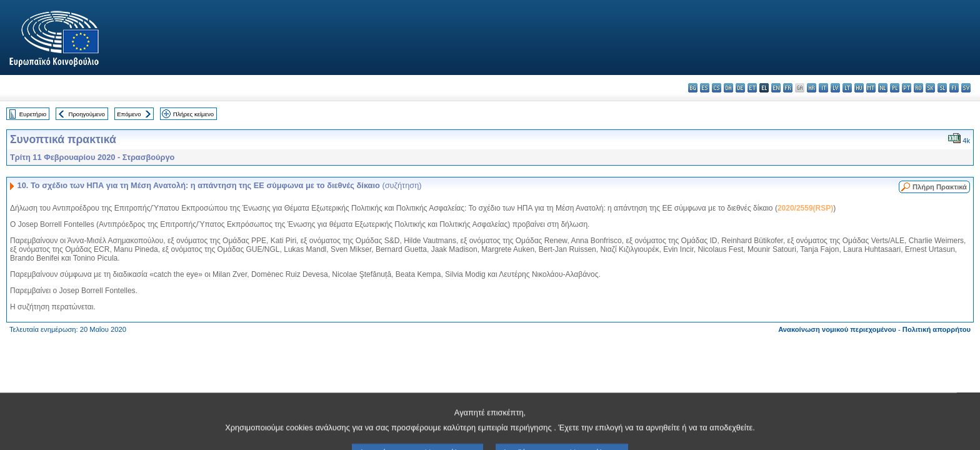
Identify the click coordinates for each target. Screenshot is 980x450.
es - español (705, 88)
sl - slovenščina (942, 88)
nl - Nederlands (883, 88)
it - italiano (823, 88)
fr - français (788, 88)
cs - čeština (717, 88)
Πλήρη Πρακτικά (940, 187)
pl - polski (895, 88)
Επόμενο (129, 114)
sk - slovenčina (930, 88)
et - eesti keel (752, 88)
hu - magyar (859, 88)
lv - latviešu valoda (835, 88)
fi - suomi (954, 88)
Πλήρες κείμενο (193, 114)
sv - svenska (966, 88)
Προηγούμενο (86, 114)
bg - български (693, 88)
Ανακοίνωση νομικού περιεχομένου (837, 329)
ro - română (918, 88)
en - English (776, 88)
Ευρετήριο (33, 114)
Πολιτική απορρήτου (937, 329)
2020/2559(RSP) (805, 208)
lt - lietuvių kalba (847, 88)
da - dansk (728, 88)
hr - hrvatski (812, 88)
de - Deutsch (740, 88)
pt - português (907, 88)
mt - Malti (871, 88)
